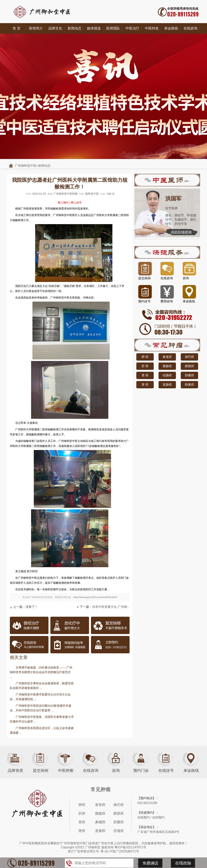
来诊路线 (171, 28)
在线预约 (143, 817)
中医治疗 (132, 28)
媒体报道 (94, 28)
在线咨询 (190, 28)
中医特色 (152, 28)
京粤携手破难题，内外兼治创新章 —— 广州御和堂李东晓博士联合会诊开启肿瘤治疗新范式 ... (41, 672)
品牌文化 (55, 28)
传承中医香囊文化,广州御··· (111, 607)
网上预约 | (64, 203)
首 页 (17, 28)
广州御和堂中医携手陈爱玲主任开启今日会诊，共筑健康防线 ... (40, 697)
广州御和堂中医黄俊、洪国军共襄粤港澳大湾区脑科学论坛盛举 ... (42, 719)
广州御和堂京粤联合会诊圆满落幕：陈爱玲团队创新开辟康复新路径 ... (42, 686)
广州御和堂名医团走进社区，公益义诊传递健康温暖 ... (42, 730)
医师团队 (113, 28)
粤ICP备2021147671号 (130, 847)
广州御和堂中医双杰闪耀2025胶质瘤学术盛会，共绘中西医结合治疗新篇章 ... (41, 708)
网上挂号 (76, 203)
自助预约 (158, 817)
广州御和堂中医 (26, 166)
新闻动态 (75, 28)
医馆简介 (36, 28)
